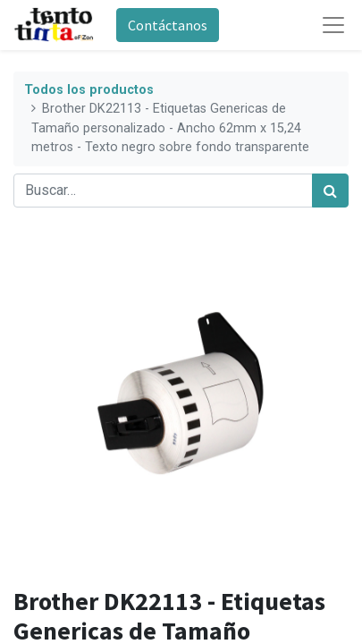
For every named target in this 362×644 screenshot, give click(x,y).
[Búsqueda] (330, 191)
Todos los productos (89, 90)
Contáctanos (168, 25)
